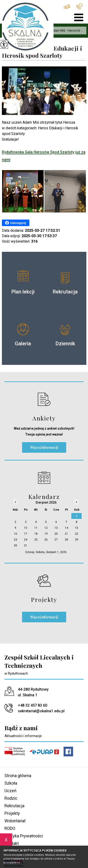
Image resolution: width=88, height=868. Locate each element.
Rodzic (11, 798)
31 (26, 546)
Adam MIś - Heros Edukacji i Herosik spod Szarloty (42, 52)
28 (66, 540)
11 (36, 528)
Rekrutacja (14, 806)
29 (77, 540)
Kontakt (12, 843)
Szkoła (11, 783)
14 (66, 528)
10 (26, 528)
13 (56, 528)
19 (46, 534)
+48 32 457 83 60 (79, 6)
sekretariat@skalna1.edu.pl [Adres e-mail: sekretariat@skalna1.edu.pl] (41, 711)
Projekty (12, 813)
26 (46, 540)
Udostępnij (16, 223)
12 (46, 528)
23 (15, 540)
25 (36, 540)
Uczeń (10, 791)
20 (56, 534)
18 (36, 534)
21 (66, 534)
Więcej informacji (44, 447)
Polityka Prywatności (24, 836)
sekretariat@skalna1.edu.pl (67, 7)
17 (26, 534)
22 (77, 534)
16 (15, 534)
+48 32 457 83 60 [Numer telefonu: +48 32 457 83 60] (33, 705)
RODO (10, 828)
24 (26, 540)
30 (15, 546)
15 (77, 528)
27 (56, 540)
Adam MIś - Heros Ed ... (65, 31)
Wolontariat (15, 821)
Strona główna (18, 776)
